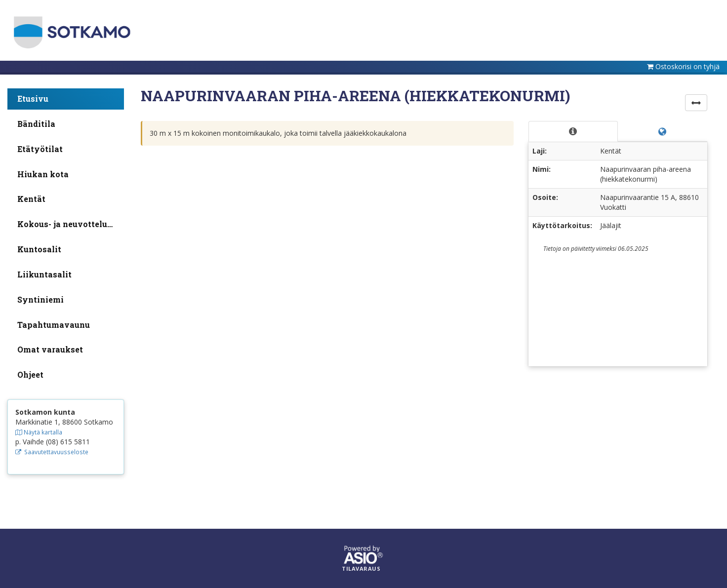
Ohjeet (30, 374)
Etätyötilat (40, 149)
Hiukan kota (43, 174)
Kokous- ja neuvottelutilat (71, 224)
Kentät (31, 199)
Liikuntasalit (44, 274)
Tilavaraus (361, 569)
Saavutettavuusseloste (52, 452)
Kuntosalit (39, 249)
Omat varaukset (50, 349)
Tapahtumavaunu (54, 325)
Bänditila (36, 124)
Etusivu (33, 98)
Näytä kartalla (39, 432)
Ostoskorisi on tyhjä (687, 66)
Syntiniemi (40, 299)
